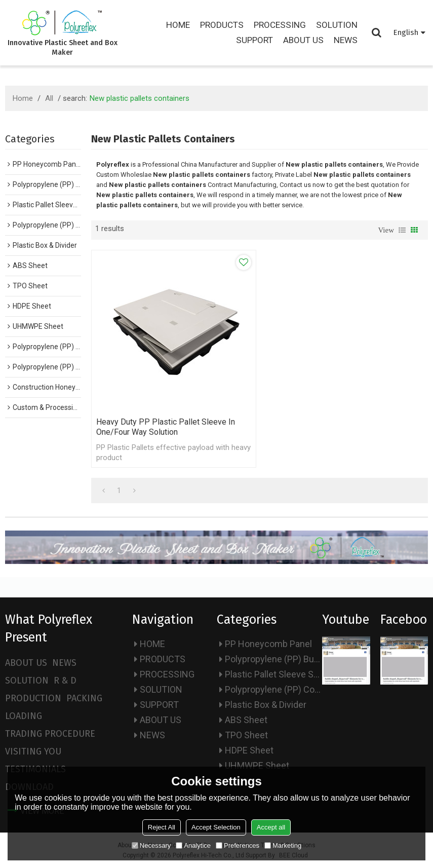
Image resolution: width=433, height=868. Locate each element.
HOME (178, 25)
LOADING (24, 716)
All (49, 98)
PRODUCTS (222, 25)
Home (23, 98)
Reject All (162, 827)
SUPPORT (254, 40)
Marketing (283, 845)
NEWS (346, 40)
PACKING (84, 698)
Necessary (151, 845)
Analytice (193, 845)
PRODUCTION (33, 698)
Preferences (238, 845)
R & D (65, 681)
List (402, 230)
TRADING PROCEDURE (50, 734)
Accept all (271, 827)
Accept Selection (216, 827)
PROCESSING (280, 25)
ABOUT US (303, 40)
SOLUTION (337, 25)
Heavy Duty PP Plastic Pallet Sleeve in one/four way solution (166, 427)
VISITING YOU (33, 751)
